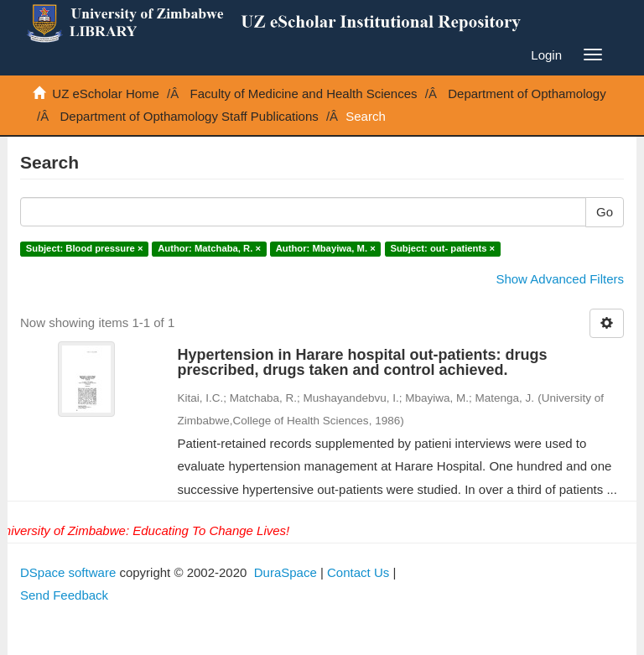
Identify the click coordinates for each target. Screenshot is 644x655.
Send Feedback (64, 595)
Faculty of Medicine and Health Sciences (304, 94)
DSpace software (68, 572)
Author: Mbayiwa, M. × (326, 248)
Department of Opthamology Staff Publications (190, 116)
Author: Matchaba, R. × (209, 248)
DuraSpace (286, 572)
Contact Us (358, 572)
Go (605, 212)
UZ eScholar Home (106, 94)
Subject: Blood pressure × (85, 248)
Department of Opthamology (527, 94)
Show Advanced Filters (560, 279)
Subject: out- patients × (442, 248)
